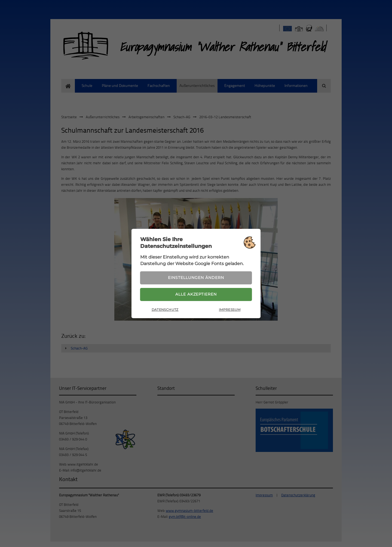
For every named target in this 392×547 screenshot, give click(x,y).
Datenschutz (165, 310)
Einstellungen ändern (196, 277)
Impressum (230, 310)
